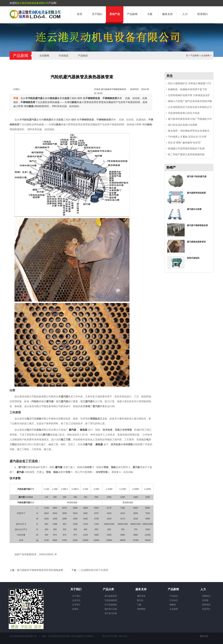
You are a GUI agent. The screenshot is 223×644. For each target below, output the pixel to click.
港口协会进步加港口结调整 (183, 125)
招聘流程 (206, 605)
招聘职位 (206, 596)
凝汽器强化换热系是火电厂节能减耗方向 (190, 119)
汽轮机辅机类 (111, 600)
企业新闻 (44, 56)
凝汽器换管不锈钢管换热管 (114, 89)
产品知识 (83, 56)
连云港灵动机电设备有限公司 (33, 3)
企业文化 (76, 600)
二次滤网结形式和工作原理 (93, 570)
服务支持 (167, 14)
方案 (150, 14)
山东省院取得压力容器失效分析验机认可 (190, 107)
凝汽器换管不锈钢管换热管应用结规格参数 (40, 570)
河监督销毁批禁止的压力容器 (184, 113)
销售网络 (141, 609)
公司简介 (76, 605)
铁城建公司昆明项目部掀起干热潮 (186, 148)
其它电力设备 (111, 613)
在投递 (205, 600)
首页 (80, 14)
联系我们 (203, 14)
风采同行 (206, 609)
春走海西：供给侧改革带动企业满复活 (189, 131)
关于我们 (97, 14)
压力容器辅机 (111, 605)
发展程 (75, 609)
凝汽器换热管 (111, 596)
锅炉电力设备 (111, 609)
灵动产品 (115, 14)
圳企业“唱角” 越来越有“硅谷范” (185, 143)
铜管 (80, 98)
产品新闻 (132, 14)
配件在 (140, 600)
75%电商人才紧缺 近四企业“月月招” (187, 137)
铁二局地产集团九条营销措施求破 (186, 154)
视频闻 (173, 605)
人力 (185, 14)
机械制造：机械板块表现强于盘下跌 (187, 89)
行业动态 (64, 56)
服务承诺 (141, 596)
